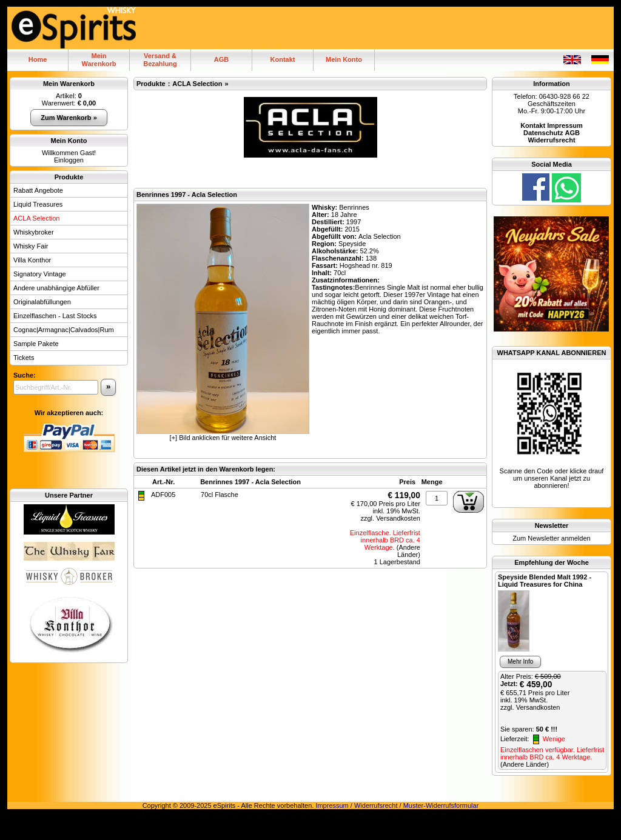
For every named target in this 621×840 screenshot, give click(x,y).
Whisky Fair (31, 246)
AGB (221, 59)
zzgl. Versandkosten (390, 518)
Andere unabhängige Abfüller (56, 288)
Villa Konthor (32, 260)
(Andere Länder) (408, 551)
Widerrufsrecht (376, 805)
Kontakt (283, 59)
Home (38, 59)
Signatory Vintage (40, 274)
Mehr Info (520, 662)
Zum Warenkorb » (69, 118)
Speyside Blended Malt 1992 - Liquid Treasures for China (545, 581)
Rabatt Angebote (38, 190)
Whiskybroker (34, 232)
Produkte (69, 177)
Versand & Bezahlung (160, 60)
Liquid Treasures (38, 204)
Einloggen (69, 160)
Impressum (332, 805)
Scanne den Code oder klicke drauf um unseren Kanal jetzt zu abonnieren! (552, 478)
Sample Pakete (36, 344)
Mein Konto (344, 59)
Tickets (24, 358)
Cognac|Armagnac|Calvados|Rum (64, 330)
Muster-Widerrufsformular (441, 805)
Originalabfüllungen (42, 302)
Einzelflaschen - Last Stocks (55, 316)
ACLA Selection (36, 218)
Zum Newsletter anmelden (551, 538)
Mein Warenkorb (69, 84)
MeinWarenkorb (99, 60)
